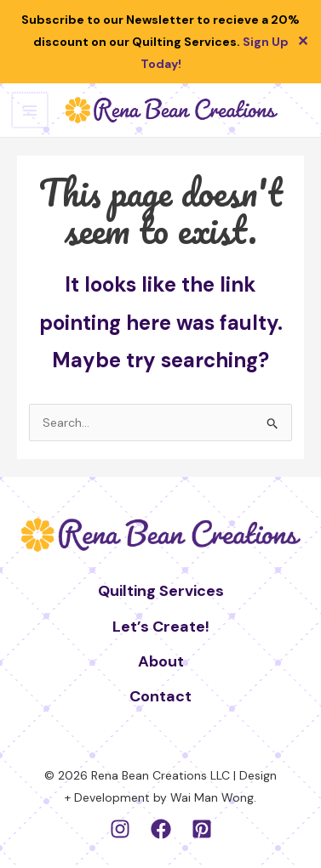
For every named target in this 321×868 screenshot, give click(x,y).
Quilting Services (161, 591)
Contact (160, 696)
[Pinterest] (202, 829)
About (161, 661)
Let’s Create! (161, 627)
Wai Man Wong (212, 797)
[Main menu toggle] (29, 111)
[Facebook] (161, 829)
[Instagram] (120, 829)
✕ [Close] (303, 42)
